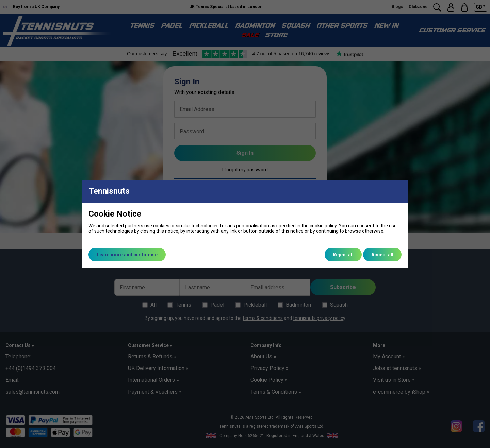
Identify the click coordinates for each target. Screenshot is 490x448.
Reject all (343, 255)
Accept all (382, 255)
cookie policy (323, 226)
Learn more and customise (127, 255)
